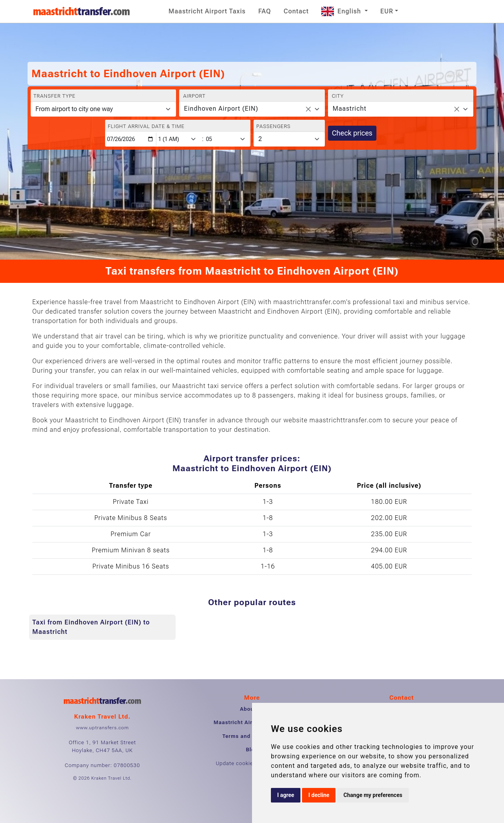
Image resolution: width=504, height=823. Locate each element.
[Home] (82, 11)
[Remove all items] (308, 109)
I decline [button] (319, 795)
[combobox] (252, 109)
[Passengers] (289, 139)
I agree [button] (286, 795)
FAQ (265, 11)
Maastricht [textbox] (350, 109)
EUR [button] (387, 11)
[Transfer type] (103, 109)
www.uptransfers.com (102, 728)
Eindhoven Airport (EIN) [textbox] (221, 109)
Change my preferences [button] (373, 795)
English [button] (342, 11)
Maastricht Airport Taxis (207, 11)
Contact (296, 11)
